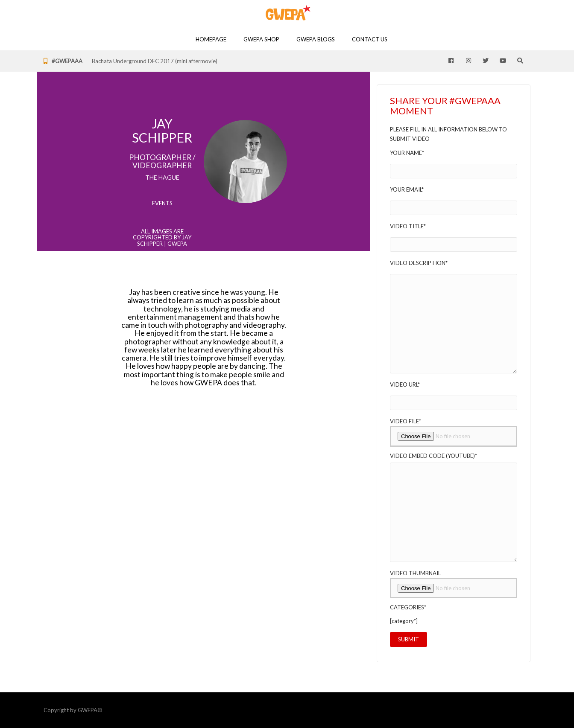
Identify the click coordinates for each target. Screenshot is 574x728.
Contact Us (370, 39)
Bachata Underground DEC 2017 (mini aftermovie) (155, 61)
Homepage (211, 39)
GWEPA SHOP (261, 39)
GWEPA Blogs (316, 39)
